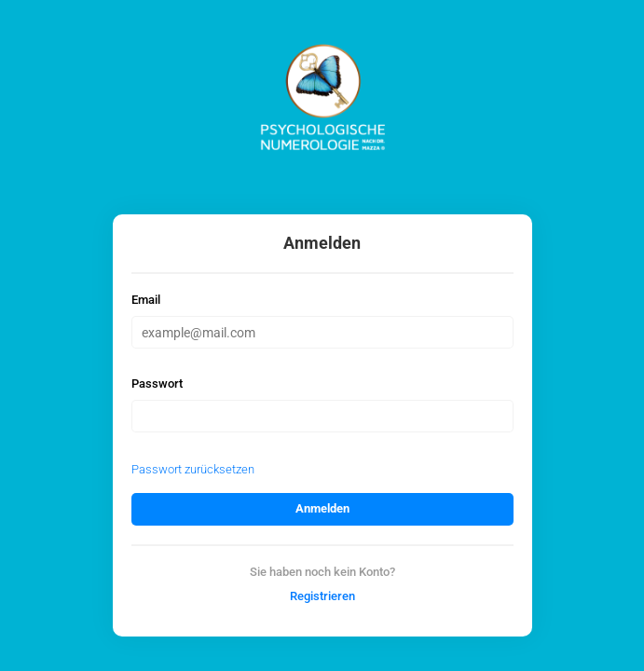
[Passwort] (322, 416)
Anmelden (322, 508)
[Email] (322, 332)
